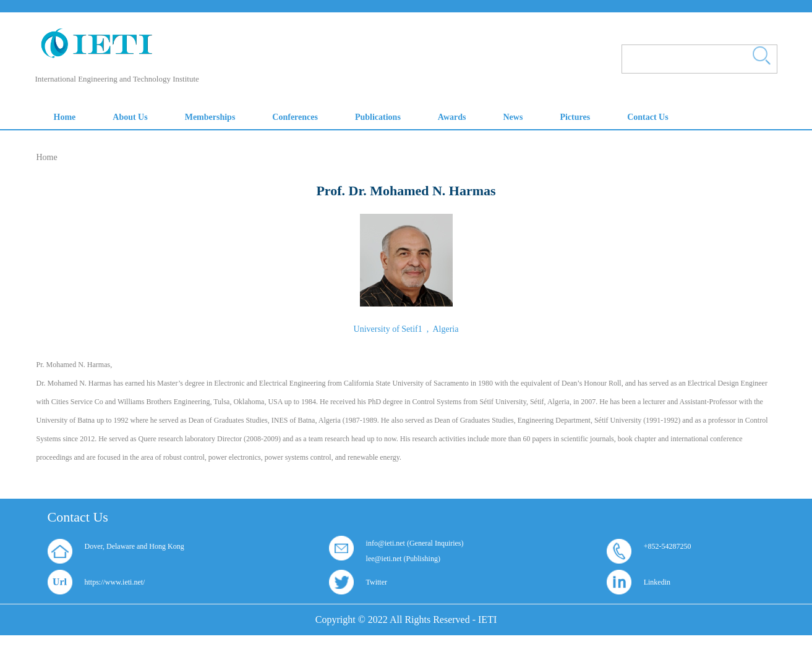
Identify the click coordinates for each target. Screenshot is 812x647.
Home (47, 157)
